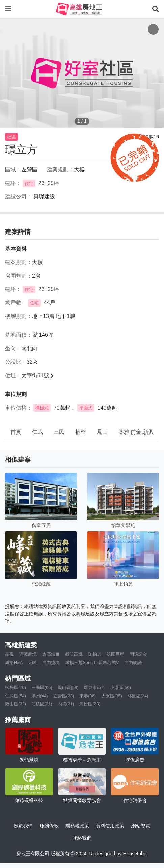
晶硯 (9, 654)
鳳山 (102, 432)
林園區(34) (138, 696)
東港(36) (88, 696)
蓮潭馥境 (28, 654)
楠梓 (81, 432)
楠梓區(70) (16, 688)
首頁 (16, 432)
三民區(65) (42, 688)
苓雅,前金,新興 (136, 432)
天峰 (32, 662)
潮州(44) (40, 696)
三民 (59, 432)
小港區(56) (120, 688)
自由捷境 (51, 662)
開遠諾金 (138, 654)
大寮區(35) (112, 696)
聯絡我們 (82, 838)
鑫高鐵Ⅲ (51, 654)
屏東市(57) (94, 688)
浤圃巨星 (115, 654)
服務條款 (49, 826)
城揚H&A (14, 662)
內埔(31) (66, 704)
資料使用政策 (110, 826)
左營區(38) (64, 696)
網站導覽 (141, 826)
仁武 (37, 432)
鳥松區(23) (90, 704)
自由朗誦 (133, 662)
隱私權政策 (77, 826)
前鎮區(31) (42, 704)
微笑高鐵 (74, 654)
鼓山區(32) (16, 704)
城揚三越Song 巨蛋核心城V (92, 662)
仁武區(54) (16, 696)
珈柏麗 (95, 654)
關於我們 (23, 826)
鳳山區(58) (68, 688)
